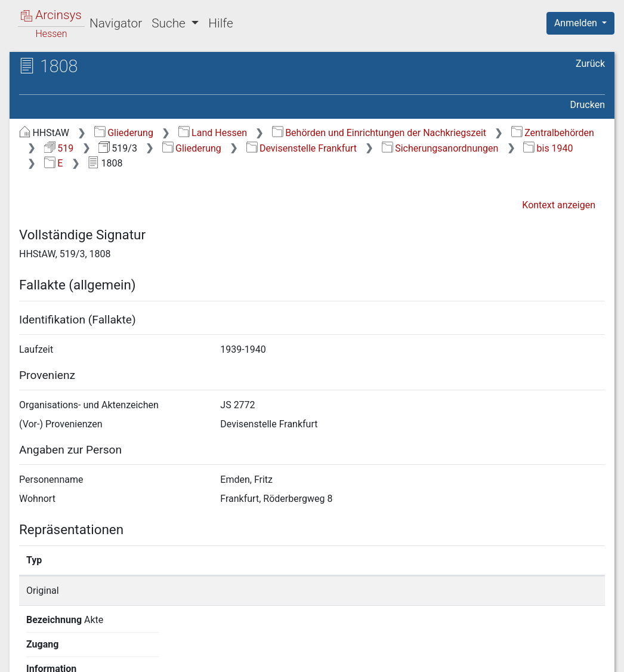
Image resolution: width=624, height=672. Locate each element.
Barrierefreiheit (496, 656)
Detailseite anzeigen (477, 591)
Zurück (590, 64)
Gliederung (124, 133)
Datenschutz (405, 656)
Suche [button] (170, 23)
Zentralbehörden (553, 133)
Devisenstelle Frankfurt (302, 148)
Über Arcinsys (316, 656)
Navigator (116, 23)
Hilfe (220, 23)
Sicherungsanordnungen (440, 148)
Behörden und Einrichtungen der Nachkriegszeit (379, 133)
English (27, 647)
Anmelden (577, 23)
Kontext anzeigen (559, 205)
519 (59, 148)
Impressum (584, 656)
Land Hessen (213, 133)
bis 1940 (548, 148)
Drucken (588, 105)
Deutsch (72, 647)
